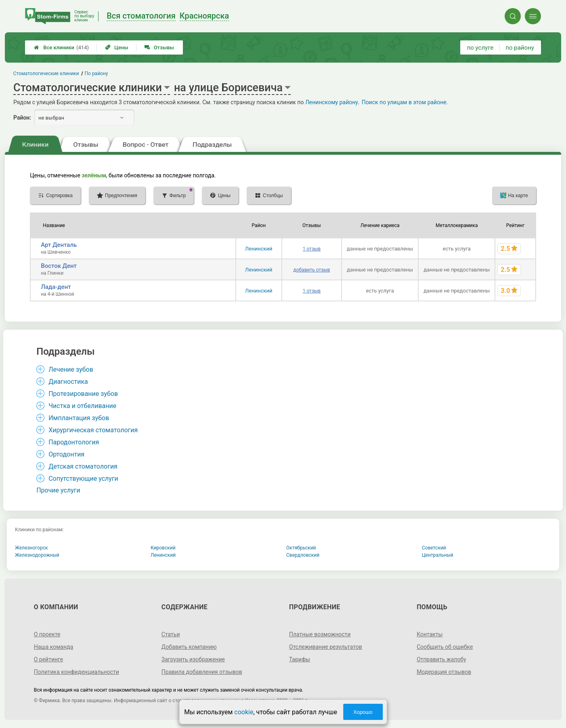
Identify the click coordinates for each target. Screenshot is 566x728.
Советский (434, 548)
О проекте (47, 634)
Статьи (171, 634)
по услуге (480, 48)
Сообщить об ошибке (445, 647)
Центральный (438, 555)
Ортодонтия (66, 454)
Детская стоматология (83, 466)
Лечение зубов (71, 369)
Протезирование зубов (83, 394)
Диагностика (68, 382)
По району (96, 74)
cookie (244, 712)
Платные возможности (320, 634)
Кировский (163, 548)
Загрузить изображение (193, 659)
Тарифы (300, 659)
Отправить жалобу (441, 659)
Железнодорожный (37, 555)
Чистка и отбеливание (82, 406)
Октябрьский (301, 548)
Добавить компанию (189, 647)
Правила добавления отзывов (202, 672)
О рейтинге (49, 659)
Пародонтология (74, 442)
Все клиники (61, 47)
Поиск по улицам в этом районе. (405, 102)
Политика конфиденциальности (77, 672)
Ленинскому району (332, 102)
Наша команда (54, 647)
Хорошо (363, 712)
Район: (22, 118)
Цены (117, 47)
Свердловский (303, 555)
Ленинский (259, 249)
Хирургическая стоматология (93, 430)
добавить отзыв (311, 270)
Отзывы (159, 47)
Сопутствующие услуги (83, 479)
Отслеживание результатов (326, 647)
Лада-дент (56, 287)
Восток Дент (59, 266)
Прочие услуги (58, 490)
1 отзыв (312, 249)
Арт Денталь (59, 245)
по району (520, 48)
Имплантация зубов (79, 418)
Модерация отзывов (444, 672)
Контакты (430, 634)
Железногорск (31, 548)
